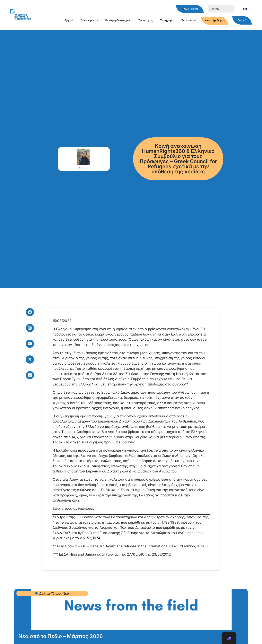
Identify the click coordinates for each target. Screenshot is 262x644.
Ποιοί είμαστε (89, 20)
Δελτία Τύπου (50, 593)
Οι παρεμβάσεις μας (118, 20)
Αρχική (69, 20)
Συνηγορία (167, 20)
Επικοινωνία (189, 20)
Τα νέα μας (146, 20)
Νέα (66, 593)
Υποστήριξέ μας (215, 20)
